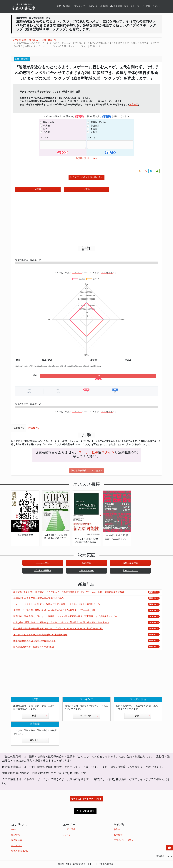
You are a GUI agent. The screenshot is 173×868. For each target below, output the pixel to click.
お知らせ (93, 6)
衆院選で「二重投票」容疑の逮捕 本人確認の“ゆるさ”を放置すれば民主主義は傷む (55, 611)
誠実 (45, 129)
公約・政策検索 (86, 571)
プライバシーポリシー (125, 840)
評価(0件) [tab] (34, 428)
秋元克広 (134, 105)
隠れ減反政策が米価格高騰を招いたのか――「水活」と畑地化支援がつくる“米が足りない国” (58, 629)
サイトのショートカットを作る (86, 799)
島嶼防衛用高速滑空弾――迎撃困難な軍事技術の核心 (38, 598)
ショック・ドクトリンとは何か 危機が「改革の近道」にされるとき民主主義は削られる (57, 604)
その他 (46, 132)
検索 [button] (67, 6)
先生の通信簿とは (20, 851)
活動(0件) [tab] (19, 428)
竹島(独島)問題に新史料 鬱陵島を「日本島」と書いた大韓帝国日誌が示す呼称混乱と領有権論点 (61, 623)
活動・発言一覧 (130, 563)
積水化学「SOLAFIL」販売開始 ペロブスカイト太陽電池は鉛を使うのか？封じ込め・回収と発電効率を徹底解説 (69, 592)
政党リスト (129, 6)
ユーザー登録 (144, 6)
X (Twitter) (85, 811)
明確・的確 (49, 123)
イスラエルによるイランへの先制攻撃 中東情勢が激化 (40, 635)
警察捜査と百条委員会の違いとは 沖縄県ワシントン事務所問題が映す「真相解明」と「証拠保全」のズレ (65, 617)
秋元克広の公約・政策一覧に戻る (86, 178)
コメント (44, 138)
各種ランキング (130, 571)
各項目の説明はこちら (86, 159)
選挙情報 (116, 6)
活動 (86, 189)
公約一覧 (86, 563)
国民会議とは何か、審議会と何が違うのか (34, 647)
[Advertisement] (86, 220)
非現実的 (95, 126)
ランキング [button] (79, 6)
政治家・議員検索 (43, 571)
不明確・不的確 (98, 123)
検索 (40, 716)
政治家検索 (16, 840)
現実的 (46, 126)
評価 (38, 189)
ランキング (89, 716)
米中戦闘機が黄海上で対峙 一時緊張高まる (35, 641)
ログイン (157, 6)
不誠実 (94, 129)
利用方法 (104, 6)
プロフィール (43, 563)
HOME (58, 6)
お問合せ (118, 835)
